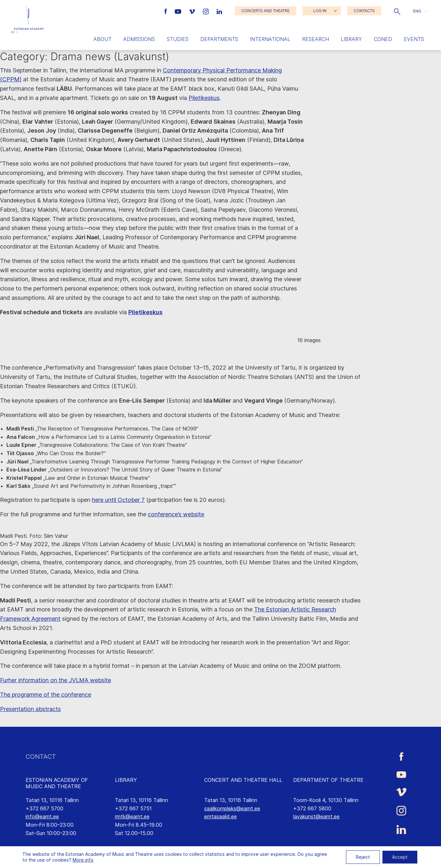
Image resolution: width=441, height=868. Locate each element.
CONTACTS (364, 11)
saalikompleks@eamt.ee (232, 808)
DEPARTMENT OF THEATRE (328, 780)
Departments (219, 39)
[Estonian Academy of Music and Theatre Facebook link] (167, 11)
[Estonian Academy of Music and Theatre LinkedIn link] (219, 11)
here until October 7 (118, 500)
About (102, 39)
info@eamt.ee (42, 816)
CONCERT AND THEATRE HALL (243, 780)
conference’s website (176, 514)
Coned (383, 39)
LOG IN (320, 11)
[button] (397, 11)
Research (316, 39)
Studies (178, 39)
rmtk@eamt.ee (132, 816)
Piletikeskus (204, 98)
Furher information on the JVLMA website (56, 680)
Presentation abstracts (30, 709)
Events (414, 39)
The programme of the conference (46, 695)
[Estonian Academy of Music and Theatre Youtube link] (179, 11)
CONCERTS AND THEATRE (265, 11)
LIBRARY (126, 780)
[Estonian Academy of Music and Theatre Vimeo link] (193, 11)
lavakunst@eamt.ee (316, 816)
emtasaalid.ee (220, 816)
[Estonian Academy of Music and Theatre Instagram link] (207, 11)
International (270, 39)
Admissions (139, 39)
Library (351, 39)
